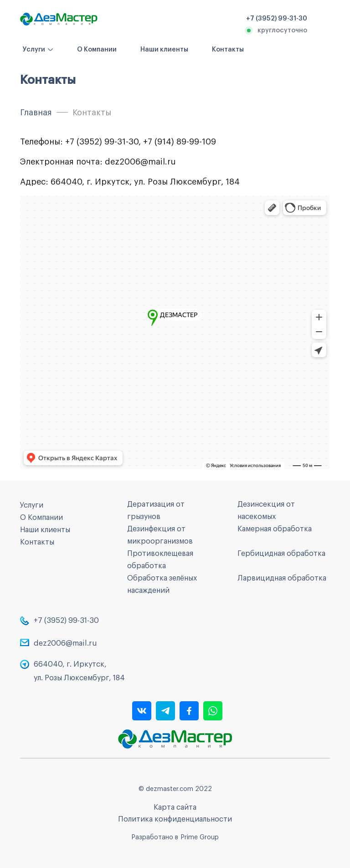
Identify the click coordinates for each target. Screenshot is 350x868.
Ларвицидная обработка (282, 578)
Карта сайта (175, 807)
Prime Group (200, 837)
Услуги (34, 50)
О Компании (97, 50)
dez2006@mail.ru (140, 162)
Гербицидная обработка (281, 554)
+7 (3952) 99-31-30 (102, 142)
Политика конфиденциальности (175, 819)
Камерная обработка (275, 529)
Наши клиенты (164, 50)
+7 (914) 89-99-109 (180, 142)
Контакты (228, 50)
